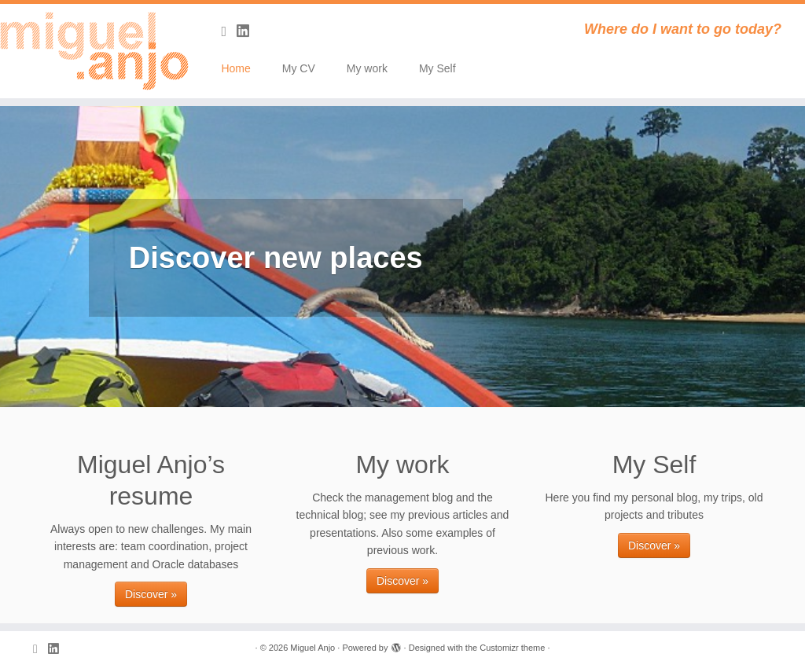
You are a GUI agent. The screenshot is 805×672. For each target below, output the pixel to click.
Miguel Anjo (312, 648)
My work (367, 68)
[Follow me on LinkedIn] (248, 31)
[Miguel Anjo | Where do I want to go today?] (94, 51)
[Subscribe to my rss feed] (229, 31)
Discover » (151, 594)
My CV (299, 68)
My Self (437, 68)
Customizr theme (512, 648)
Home (235, 68)
